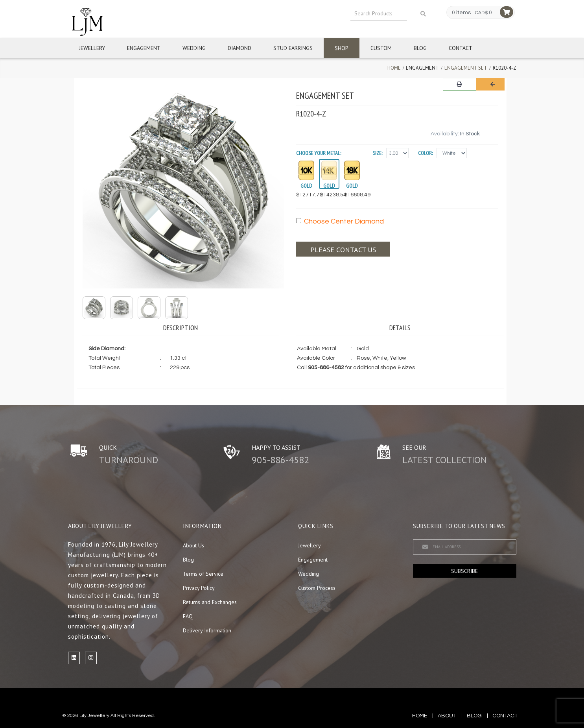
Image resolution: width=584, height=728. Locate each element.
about (447, 716)
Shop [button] (342, 48)
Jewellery (92, 48)
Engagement (144, 48)
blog (474, 716)
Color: (425, 153)
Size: (378, 153)
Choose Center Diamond (340, 221)
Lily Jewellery (94, 716)
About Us (193, 545)
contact (505, 716)
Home (394, 68)
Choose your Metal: (319, 153)
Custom (381, 48)
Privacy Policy (199, 588)
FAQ (188, 616)
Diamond (239, 48)
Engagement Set (466, 68)
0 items (461, 13)
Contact (461, 48)
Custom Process (317, 588)
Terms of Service (203, 574)
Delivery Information (207, 630)
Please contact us (343, 250)
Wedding (194, 48)
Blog (420, 48)
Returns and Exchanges (210, 602)
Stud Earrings (293, 48)
